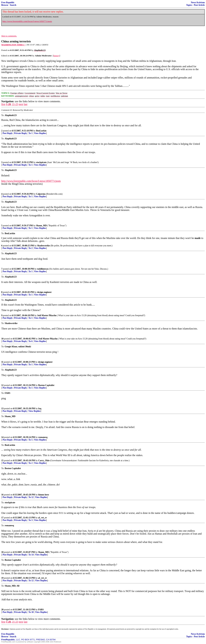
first (3, 104)
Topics (189, 5)
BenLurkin (41, 131)
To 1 (30, 133)
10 (2, 339)
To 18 (31, 612)
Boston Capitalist (46, 385)
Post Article (199, 5)
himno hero (44, 495)
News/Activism (198, 2)
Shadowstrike (44, 246)
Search (13, 5)
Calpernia (41, 194)
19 (2, 578)
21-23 (15, 104)
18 (2, 552)
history (56, 56)
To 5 (30, 440)
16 (2, 495)
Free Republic (8, 2)
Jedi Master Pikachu (47, 315)
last (26, 104)
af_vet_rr (42, 518)
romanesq (43, 437)
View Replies (40, 133)
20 (2, 610)
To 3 (30, 520)
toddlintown (43, 269)
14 (2, 437)
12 (2, 385)
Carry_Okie (44, 460)
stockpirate (41, 162)
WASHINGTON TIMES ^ (13, 45)
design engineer (44, 292)
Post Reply (8, 133)
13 (2, 408)
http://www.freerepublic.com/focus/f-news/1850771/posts (27, 21)
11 (2, 362)
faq (40, 408)
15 (2, 460)
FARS (41, 610)
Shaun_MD (41, 226)
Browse (5, 5)
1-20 (8, 104)
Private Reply (21, 133)
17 (2, 518)
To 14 (31, 555)
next (21, 104)
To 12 (31, 497)
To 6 (30, 341)
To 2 (30, 248)
